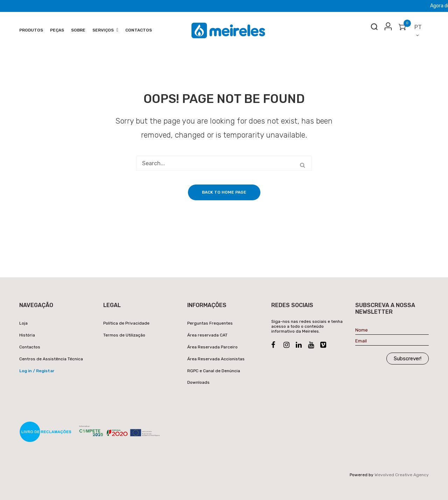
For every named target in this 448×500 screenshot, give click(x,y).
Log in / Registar (37, 371)
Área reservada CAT (207, 335)
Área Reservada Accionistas (216, 359)
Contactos (30, 347)
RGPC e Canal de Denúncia (214, 371)
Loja (23, 323)
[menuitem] (31, 30)
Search (374, 28)
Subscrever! (408, 359)
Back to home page (224, 192)
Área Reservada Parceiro (212, 347)
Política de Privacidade (126, 323)
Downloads (198, 382)
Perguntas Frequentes (210, 323)
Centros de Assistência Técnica (51, 359)
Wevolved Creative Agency (402, 475)
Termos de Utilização (124, 335)
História (27, 335)
